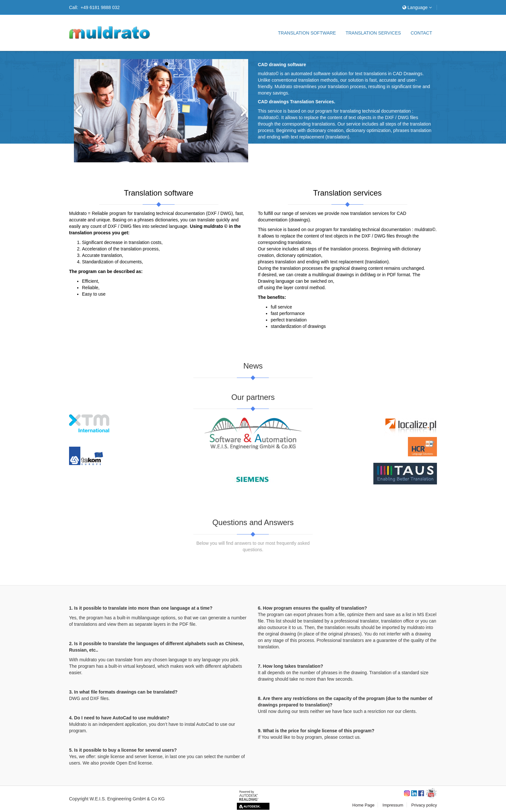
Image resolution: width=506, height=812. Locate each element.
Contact (421, 33)
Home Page (364, 805)
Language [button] (417, 7)
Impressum (393, 805)
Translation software (307, 33)
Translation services (373, 33)
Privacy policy (424, 805)
